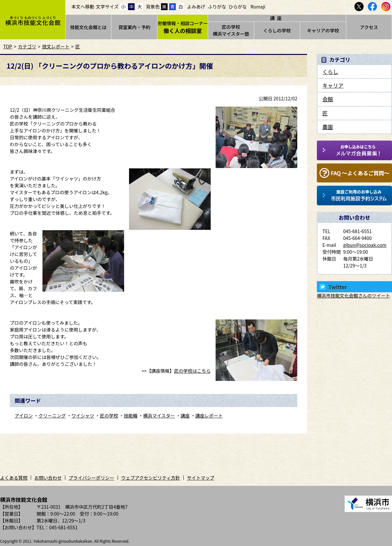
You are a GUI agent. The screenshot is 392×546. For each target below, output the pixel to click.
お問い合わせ (48, 478)
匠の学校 (109, 416)
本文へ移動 (83, 7)
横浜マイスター (159, 416)
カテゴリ (27, 46)
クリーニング (52, 416)
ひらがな (238, 7)
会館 (328, 99)
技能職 (131, 416)
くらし (330, 72)
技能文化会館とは (88, 27)
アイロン (24, 416)
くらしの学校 (277, 30)
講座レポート (209, 416)
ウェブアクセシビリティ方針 (151, 478)
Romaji (258, 7)
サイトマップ (201, 478)
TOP (8, 46)
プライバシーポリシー (91, 478)
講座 (185, 416)
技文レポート (56, 46)
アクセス (369, 27)
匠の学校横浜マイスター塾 (231, 30)
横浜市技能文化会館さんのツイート (353, 296)
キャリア (333, 85)
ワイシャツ (83, 416)
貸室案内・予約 (134, 27)
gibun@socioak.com (365, 245)
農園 (328, 127)
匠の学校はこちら (192, 371)
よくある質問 (14, 478)
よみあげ (196, 7)
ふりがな (217, 7)
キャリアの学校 (323, 30)
